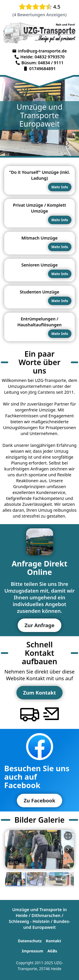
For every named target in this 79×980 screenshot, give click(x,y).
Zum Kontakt (40, 693)
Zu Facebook (39, 800)
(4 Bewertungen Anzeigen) (39, 15)
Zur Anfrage (39, 625)
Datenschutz (30, 941)
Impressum (33, 951)
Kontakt (54, 941)
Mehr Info (60, 187)
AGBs (52, 951)
